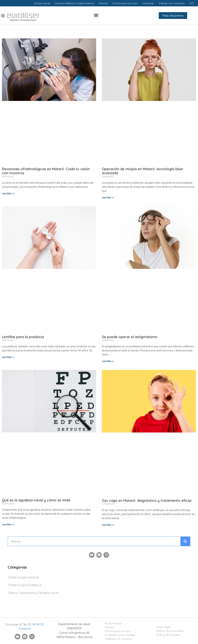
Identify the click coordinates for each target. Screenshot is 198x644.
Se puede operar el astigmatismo (130, 337)
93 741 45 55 (36, 624)
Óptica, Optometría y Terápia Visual (33, 593)
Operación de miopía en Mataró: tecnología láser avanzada (143, 171)
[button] (96, 15)
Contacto (25, 629)
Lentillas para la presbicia (23, 337)
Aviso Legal (163, 627)
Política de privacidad (170, 631)
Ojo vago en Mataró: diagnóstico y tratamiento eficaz (147, 501)
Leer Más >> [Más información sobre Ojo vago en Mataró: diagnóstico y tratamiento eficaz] (108, 525)
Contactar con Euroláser (120, 635)
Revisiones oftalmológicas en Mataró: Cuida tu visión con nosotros (46, 171)
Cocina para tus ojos (118, 631)
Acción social (113, 623)
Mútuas (109, 627)
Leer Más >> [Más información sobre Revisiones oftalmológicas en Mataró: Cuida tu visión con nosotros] (8, 194)
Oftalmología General (23, 577)
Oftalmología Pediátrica (25, 585)
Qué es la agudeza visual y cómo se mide (36, 500)
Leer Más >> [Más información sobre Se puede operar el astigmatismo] (108, 361)
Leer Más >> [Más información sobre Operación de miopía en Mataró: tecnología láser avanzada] (108, 198)
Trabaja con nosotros (118, 639)
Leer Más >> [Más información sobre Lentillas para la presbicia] (8, 357)
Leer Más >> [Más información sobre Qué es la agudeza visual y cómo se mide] (8, 525)
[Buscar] (185, 541)
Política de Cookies (168, 635)
